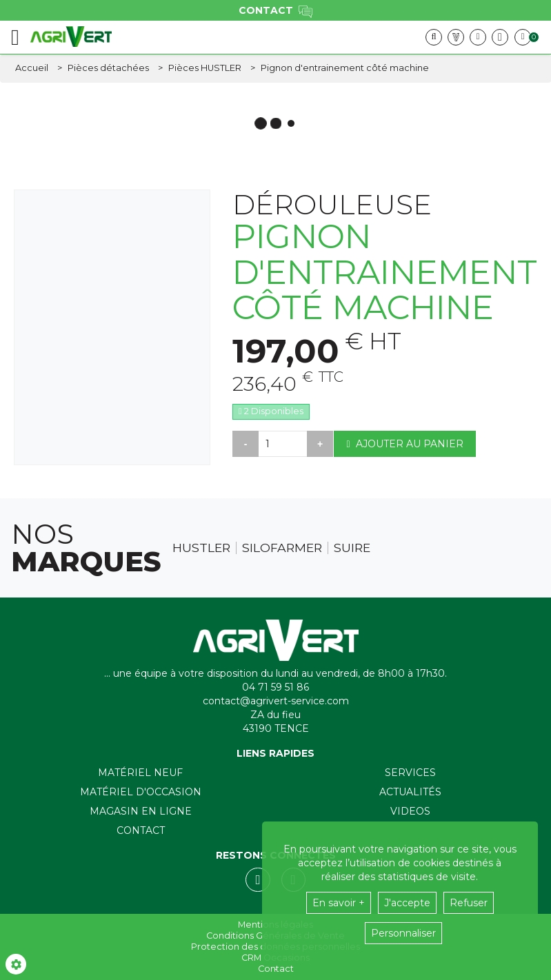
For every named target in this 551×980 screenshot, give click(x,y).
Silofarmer (282, 548)
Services (410, 773)
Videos (410, 811)
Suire (352, 548)
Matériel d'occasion (141, 792)
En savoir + (339, 903)
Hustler (201, 548)
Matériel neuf (140, 773)
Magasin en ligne (141, 811)
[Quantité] (283, 444)
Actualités (410, 792)
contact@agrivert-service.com (276, 701)
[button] (345, 68)
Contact (141, 830)
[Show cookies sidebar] (16, 964)
